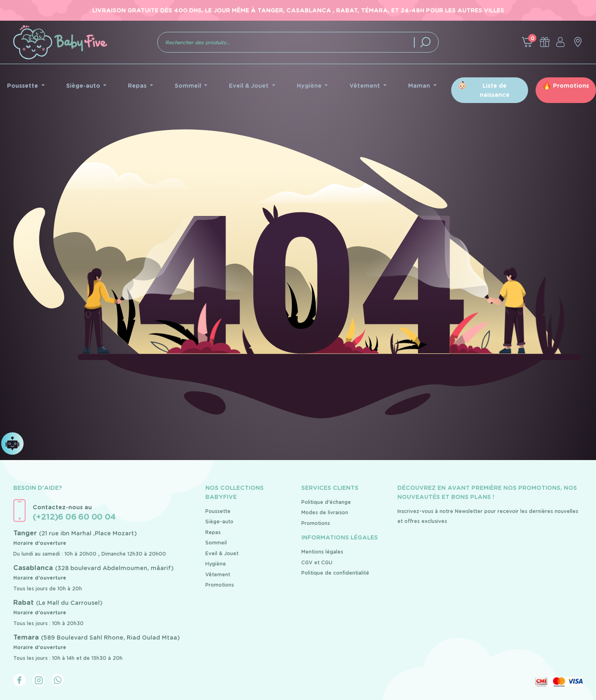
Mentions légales (322, 552)
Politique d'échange (326, 502)
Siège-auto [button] (84, 86)
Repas (213, 532)
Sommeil (216, 543)
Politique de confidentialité (335, 573)
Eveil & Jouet (222, 553)
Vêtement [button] (365, 86)
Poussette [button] (23, 86)
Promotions (571, 86)
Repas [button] (138, 86)
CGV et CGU (317, 562)
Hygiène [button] (310, 86)
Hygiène (216, 564)
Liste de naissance (495, 90)
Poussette (218, 511)
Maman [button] (420, 86)
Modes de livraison (325, 512)
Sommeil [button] (189, 86)
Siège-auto (219, 521)
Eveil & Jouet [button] (250, 86)
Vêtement (218, 574)
